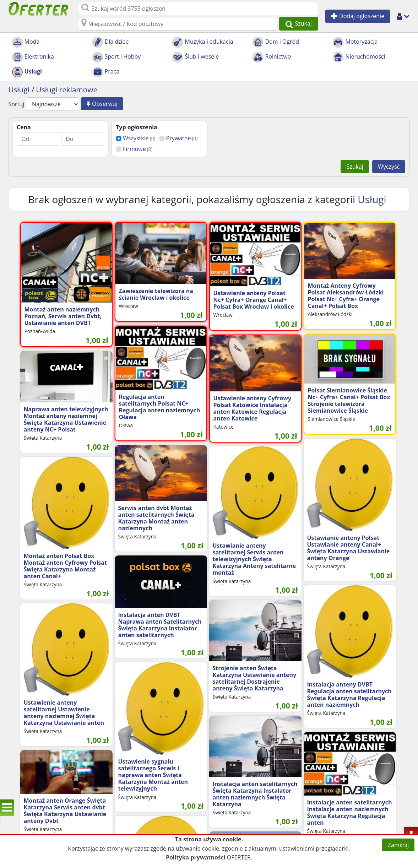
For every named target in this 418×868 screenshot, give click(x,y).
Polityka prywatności (196, 857)
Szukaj (355, 167)
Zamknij (398, 845)
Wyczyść (389, 167)
